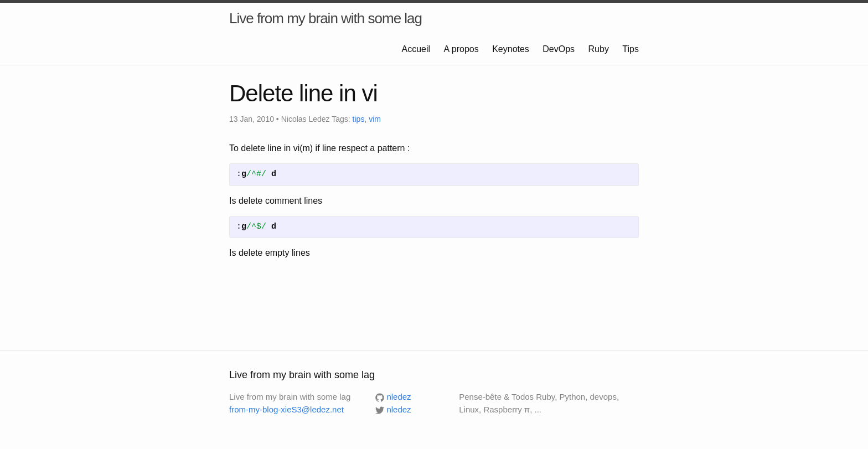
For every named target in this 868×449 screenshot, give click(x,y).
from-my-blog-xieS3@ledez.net (286, 409)
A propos (463, 49)
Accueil (417, 49)
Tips (631, 49)
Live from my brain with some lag (325, 18)
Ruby (600, 49)
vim (375, 119)
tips (359, 119)
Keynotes (512, 49)
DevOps (560, 49)
